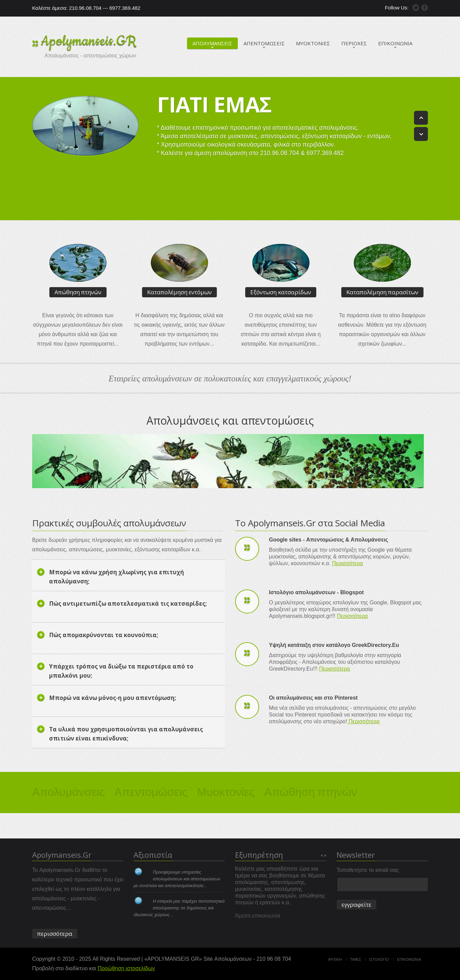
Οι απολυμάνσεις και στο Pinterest (313, 698)
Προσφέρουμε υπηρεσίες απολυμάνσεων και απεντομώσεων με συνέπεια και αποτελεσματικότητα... (177, 879)
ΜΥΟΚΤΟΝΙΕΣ (313, 43)
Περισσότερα (348, 563)
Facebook (424, 8)
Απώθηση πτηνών (78, 292)
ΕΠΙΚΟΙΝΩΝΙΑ (395, 43)
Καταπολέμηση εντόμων (179, 292)
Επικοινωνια (409, 959)
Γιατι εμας (214, 104)
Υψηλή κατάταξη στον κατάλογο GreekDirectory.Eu (334, 645)
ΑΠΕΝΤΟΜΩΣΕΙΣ (264, 43)
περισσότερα (55, 934)
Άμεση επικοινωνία (258, 916)
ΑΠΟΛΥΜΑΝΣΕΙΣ (212, 43)
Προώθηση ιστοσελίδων (126, 968)
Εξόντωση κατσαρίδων (281, 292)
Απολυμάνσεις (68, 791)
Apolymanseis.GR (89, 41)
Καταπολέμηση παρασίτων (382, 292)
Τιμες (355, 959)
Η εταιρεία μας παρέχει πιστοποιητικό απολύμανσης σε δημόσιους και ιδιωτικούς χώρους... (179, 908)
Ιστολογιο (379, 959)
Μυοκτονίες (226, 791)
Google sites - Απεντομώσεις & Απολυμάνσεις (328, 540)
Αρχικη (335, 959)
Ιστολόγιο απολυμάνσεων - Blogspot (316, 592)
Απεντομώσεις (151, 791)
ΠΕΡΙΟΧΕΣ (354, 43)
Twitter (416, 8)
